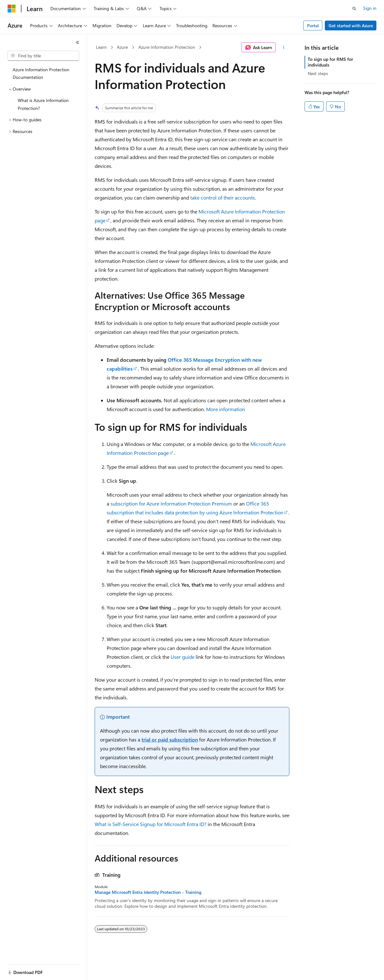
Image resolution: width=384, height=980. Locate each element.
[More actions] (284, 48)
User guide (183, 657)
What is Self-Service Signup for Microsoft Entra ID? (151, 824)
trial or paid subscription (170, 739)
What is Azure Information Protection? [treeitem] (43, 104)
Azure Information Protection (167, 47)
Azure (122, 47)
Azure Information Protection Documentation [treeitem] (41, 73)
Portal (313, 25)
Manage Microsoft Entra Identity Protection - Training (148, 892)
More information (226, 409)
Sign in (370, 8)
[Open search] (354, 9)
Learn (101, 47)
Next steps (318, 73)
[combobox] (43, 56)
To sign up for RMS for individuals (330, 62)
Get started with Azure (351, 25)
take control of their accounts (223, 197)
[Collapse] (78, 42)
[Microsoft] (12, 9)
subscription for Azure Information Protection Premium (171, 503)
